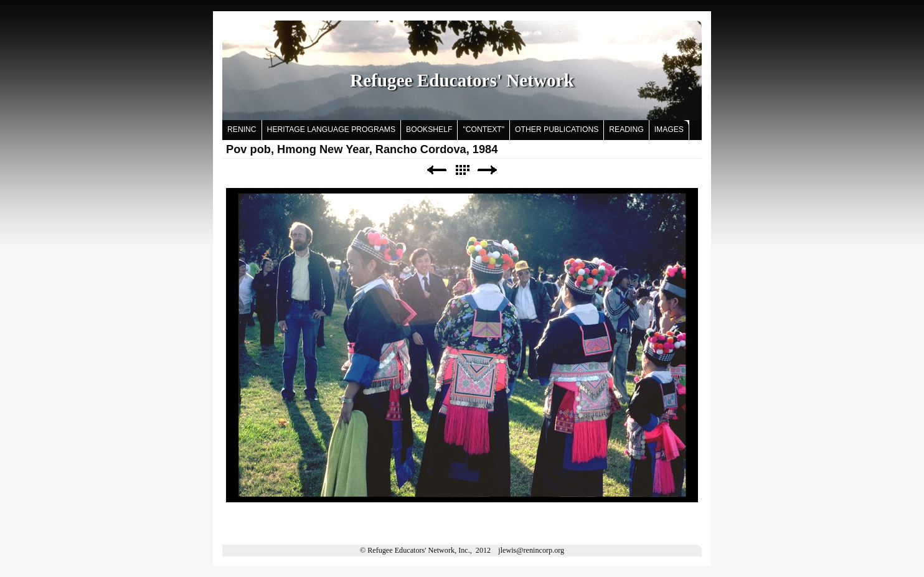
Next (488, 170)
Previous (436, 170)
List (462, 170)
